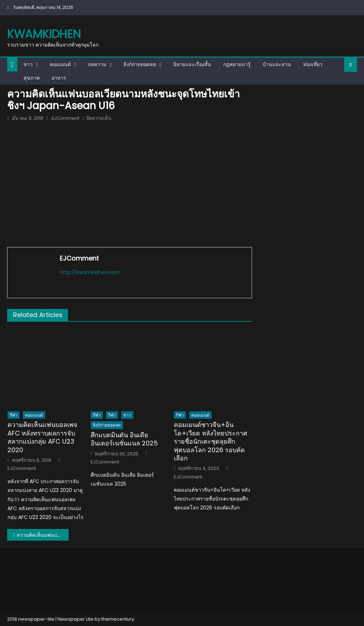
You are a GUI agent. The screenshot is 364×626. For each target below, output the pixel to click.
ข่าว (28, 64)
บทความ (97, 64)
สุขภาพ (31, 78)
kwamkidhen (44, 34)
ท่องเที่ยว (313, 64)
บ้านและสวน (277, 64)
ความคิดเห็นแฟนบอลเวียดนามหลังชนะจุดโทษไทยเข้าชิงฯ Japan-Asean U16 (43, 535)
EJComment (65, 118)
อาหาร (59, 78)
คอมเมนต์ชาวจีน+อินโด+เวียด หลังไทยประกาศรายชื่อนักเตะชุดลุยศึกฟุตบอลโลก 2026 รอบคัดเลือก (210, 441)
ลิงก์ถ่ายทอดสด (140, 64)
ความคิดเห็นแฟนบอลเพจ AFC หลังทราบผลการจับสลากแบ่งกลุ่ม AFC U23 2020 (42, 437)
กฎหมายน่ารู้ (237, 64)
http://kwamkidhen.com (90, 272)
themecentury (118, 619)
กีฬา (14, 415)
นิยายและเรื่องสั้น (192, 64)
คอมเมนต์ (60, 64)
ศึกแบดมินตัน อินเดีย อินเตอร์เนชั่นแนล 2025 (124, 439)
